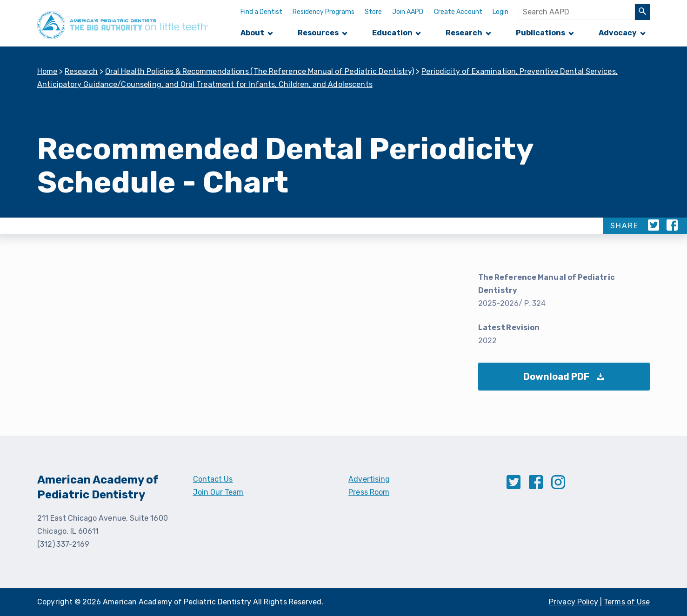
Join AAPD (408, 12)
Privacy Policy (574, 602)
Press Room (369, 492)
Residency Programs (323, 12)
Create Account (458, 12)
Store (373, 12)
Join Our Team (218, 492)
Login (500, 12)
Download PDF (567, 381)
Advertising (369, 479)
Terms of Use (627, 602)
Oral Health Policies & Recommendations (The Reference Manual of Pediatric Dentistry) (260, 71)
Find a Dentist (261, 12)
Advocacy (618, 33)
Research (464, 33)
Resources (318, 33)
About (252, 33)
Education (392, 33)
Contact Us (213, 479)
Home (47, 71)
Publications (540, 33)
